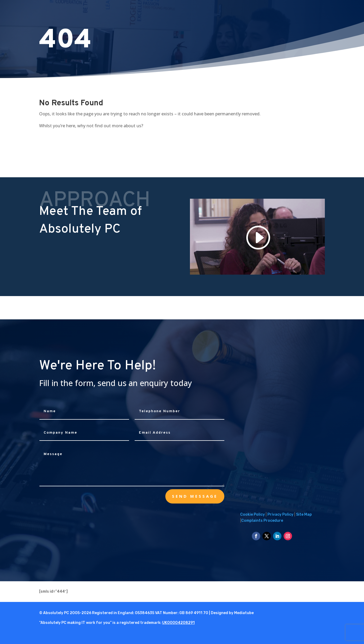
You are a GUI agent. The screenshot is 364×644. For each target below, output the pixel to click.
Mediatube (244, 613)
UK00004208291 (178, 623)
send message (195, 496)
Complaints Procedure (262, 521)
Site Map (304, 514)
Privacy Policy (280, 514)
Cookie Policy (252, 514)
